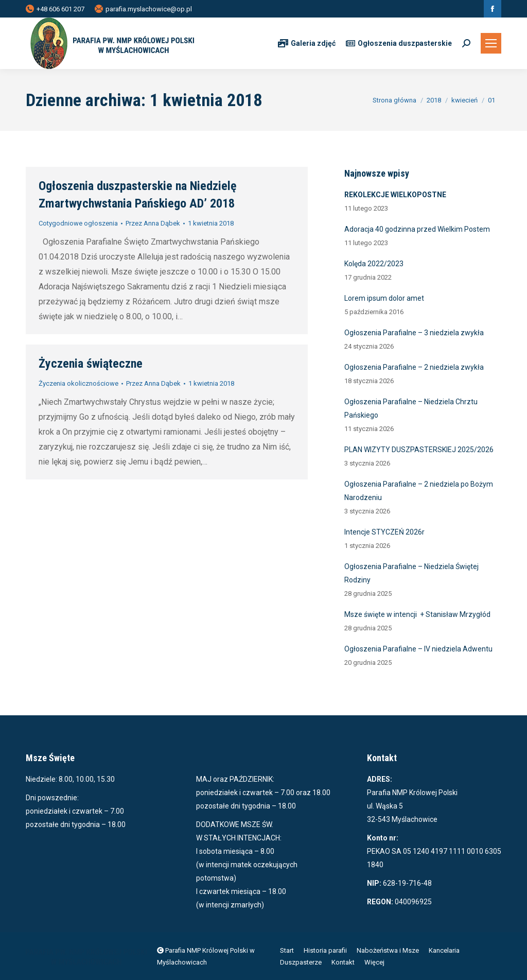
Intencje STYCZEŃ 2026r (384, 532)
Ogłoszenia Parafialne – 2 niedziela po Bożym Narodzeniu (419, 491)
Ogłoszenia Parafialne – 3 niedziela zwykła (414, 333)
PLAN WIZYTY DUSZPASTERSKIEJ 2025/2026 (419, 450)
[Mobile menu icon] (491, 43)
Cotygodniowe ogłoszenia (78, 223)
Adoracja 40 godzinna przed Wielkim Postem (417, 229)
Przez (153, 223)
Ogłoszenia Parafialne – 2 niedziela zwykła (414, 367)
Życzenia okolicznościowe (78, 383)
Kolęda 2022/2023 (374, 264)
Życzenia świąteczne (91, 364)
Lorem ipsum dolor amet (384, 298)
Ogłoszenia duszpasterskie (399, 43)
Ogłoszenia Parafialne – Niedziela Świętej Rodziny (411, 573)
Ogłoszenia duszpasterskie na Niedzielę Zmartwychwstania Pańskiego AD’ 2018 (137, 195)
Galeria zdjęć (307, 43)
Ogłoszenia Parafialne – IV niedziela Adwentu (418, 649)
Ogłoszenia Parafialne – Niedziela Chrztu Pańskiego (411, 408)
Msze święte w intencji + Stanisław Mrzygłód (417, 614)
